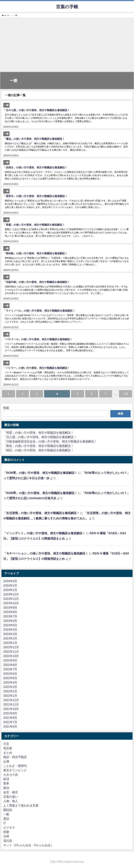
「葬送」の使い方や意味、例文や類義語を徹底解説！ (38, 446)
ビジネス (9, 827)
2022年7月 (10, 669)
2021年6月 (10, 726)
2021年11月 (11, 704)
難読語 (8, 810)
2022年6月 (10, 674)
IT (5, 823)
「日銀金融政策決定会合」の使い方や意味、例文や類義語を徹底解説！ (50, 441)
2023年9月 (10, 607)
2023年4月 (10, 630)
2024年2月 (10, 585)
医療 (6, 832)
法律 (6, 836)
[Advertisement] (67, 45)
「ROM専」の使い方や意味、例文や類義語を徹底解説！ (40, 473)
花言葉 (8, 748)
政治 (6, 788)
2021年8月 (10, 718)
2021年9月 (10, 713)
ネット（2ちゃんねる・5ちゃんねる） (28, 845)
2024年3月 (10, 581)
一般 (6, 814)
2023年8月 (10, 612)
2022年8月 (10, 665)
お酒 (6, 761)
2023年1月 (10, 643)
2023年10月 (11, 603)
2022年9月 (10, 660)
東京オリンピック (15, 770)
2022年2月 (10, 691)
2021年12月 (11, 700)
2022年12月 (11, 647)
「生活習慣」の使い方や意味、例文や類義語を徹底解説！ (41, 513)
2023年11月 (11, 599)
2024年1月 (10, 590)
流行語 (8, 841)
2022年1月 (10, 696)
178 (125, 394)
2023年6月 (10, 621)
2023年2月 (10, 638)
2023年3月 (10, 634)
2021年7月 (10, 722)
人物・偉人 (11, 801)
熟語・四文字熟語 (15, 757)
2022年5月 (10, 678)
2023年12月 (11, 594)
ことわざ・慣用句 (15, 766)
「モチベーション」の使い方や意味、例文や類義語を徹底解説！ (46, 553)
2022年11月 (11, 652)
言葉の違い (11, 797)
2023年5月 (10, 625)
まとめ (8, 753)
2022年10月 (11, 656)
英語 (6, 819)
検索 (6, 408)
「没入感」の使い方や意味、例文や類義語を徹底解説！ (40, 437)
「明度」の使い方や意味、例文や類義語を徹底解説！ (38, 433)
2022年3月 (10, 687)
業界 (6, 783)
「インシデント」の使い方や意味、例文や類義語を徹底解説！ (44, 533)
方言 (6, 744)
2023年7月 (10, 616)
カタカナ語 (11, 775)
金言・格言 (11, 792)
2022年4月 (10, 682)
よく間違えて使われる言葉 (21, 805)
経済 (6, 779)
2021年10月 (11, 709)
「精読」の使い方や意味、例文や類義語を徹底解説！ (38, 450)
